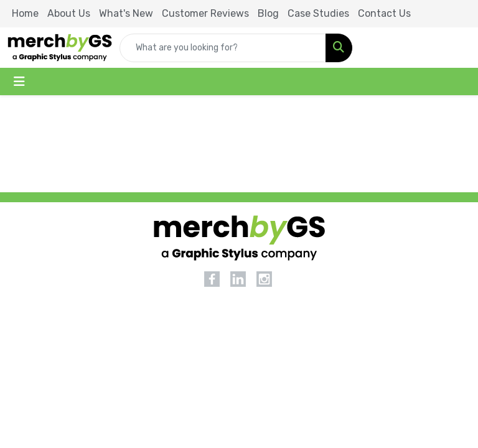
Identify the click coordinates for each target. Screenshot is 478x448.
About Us (69, 13)
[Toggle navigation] (19, 82)
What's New (126, 13)
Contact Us (384, 13)
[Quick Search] (223, 48)
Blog (268, 13)
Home (25, 13)
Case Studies (318, 13)
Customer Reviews (205, 13)
